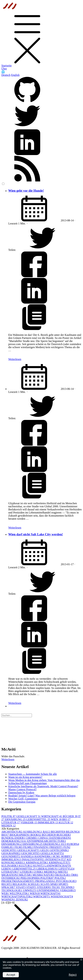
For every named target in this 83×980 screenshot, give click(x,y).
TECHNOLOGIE (12, 890)
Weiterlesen (15, 359)
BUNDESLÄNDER (14, 838)
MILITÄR (26, 875)
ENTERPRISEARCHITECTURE (47, 841)
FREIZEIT (56, 847)
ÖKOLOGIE (63, 875)
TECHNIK (67, 887)
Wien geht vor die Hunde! (26, 191)
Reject (73, 975)
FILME (28, 847)
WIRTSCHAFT (52, 816)
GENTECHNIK (59, 850)
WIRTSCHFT (42, 896)
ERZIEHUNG (52, 844)
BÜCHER (70, 816)
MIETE (63, 872)
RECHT (7, 884)
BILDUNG (73, 832)
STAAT (21, 887)
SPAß (54, 884)
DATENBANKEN (60, 838)
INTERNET (53, 859)
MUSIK (38, 875)
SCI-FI (45, 884)
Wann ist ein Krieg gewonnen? (25, 777)
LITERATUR (11, 822)
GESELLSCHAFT (29, 816)
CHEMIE (32, 838)
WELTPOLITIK (20, 893)
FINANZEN (41, 847)
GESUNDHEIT (11, 856)
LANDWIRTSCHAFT (58, 866)
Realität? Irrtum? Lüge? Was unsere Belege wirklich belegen (42, 796)
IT (64, 859)
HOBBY (66, 856)
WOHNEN (9, 900)
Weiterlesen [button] (8, 759)
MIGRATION (10, 875)
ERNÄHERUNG (12, 844)
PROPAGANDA (46, 881)
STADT (32, 887)
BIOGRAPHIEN (20, 835)
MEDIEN (8, 826)
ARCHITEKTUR (12, 832)
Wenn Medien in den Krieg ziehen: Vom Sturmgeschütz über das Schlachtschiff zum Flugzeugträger (44, 782)
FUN (67, 847)
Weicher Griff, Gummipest (23, 799)
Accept (11, 975)
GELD (45, 850)
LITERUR (27, 872)
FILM (19, 847)
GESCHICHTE (31, 853)
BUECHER (64, 835)
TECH (56, 887)
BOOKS (36, 835)
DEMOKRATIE (11, 841)
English (15, 75)
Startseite (7, 66)
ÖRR (75, 875)
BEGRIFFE (58, 832)
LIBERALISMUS (47, 869)
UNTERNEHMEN (48, 890)
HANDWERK (43, 856)
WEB (5, 893)
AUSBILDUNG (33, 832)
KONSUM (8, 863)
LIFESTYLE (66, 869)
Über (4, 69)
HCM (57, 856)
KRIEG (21, 863)
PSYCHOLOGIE (66, 881)
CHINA (44, 838)
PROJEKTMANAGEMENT (18, 881)
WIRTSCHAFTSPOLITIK (17, 896)
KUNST (39, 866)
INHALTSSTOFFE (33, 859)
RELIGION (20, 884)
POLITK (60, 878)
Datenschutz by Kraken (21, 792)
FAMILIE (8, 847)
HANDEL (28, 856)
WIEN (57, 819)
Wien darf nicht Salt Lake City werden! (36, 534)
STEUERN (44, 887)
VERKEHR (29, 822)
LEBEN (7, 869)
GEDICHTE (9, 850)
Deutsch (6, 75)
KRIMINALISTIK (37, 863)
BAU (47, 832)
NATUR (49, 875)
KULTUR (66, 822)
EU (64, 844)
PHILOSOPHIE (30, 878)
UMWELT (30, 890)
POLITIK (9, 816)
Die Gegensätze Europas (22, 802)
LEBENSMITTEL (38, 819)
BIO (66, 819)
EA (24, 841)
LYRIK (39, 872)
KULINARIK (10, 866)
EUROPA (73, 844)
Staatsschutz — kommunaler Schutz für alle (33, 774)
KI (69, 859)
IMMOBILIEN (48, 822)
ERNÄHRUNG (16, 819)
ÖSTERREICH (11, 878)
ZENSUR (22, 900)
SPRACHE (9, 887)
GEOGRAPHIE (11, 853)
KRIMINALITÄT (60, 863)
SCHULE (34, 884)
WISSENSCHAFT (62, 896)
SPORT (63, 884)
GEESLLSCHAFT (29, 850)
